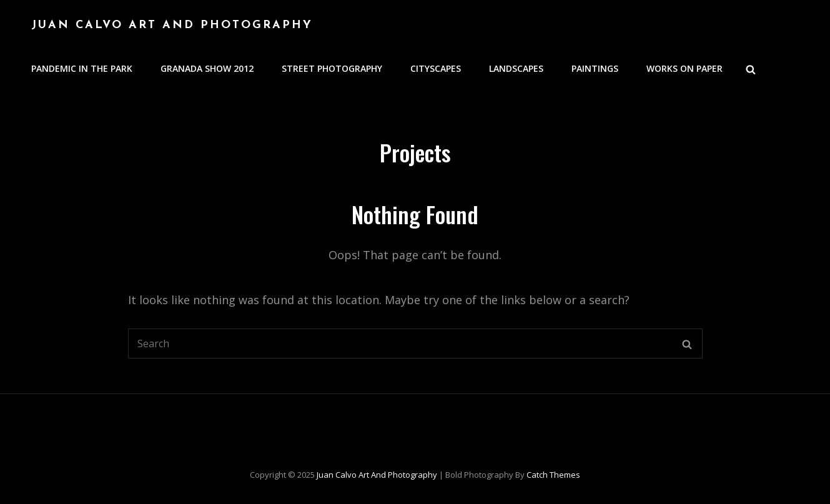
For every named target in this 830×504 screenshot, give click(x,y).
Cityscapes (436, 68)
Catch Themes (553, 475)
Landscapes (516, 68)
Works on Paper (684, 68)
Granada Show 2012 (207, 68)
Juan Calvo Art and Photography (172, 25)
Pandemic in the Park (82, 68)
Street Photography (332, 68)
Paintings (595, 68)
